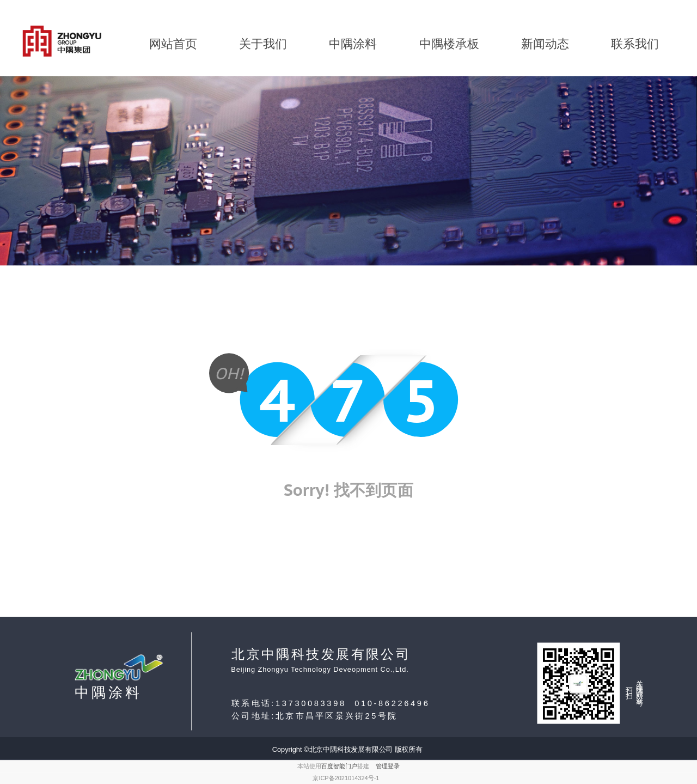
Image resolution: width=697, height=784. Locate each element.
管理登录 (388, 766)
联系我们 (635, 44)
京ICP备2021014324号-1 (346, 778)
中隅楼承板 (449, 44)
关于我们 (263, 44)
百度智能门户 (339, 766)
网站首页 (173, 44)
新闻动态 (545, 44)
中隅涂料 (353, 44)
